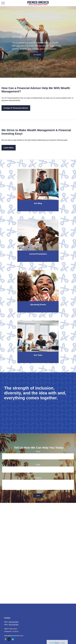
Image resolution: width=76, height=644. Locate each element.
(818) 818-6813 (14, 622)
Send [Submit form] (38, 496)
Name (38, 451)
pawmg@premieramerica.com (14, 636)
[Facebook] (6, 639)
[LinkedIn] (13, 639)
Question (38, 478)
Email (38, 465)
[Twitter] (9, 639)
